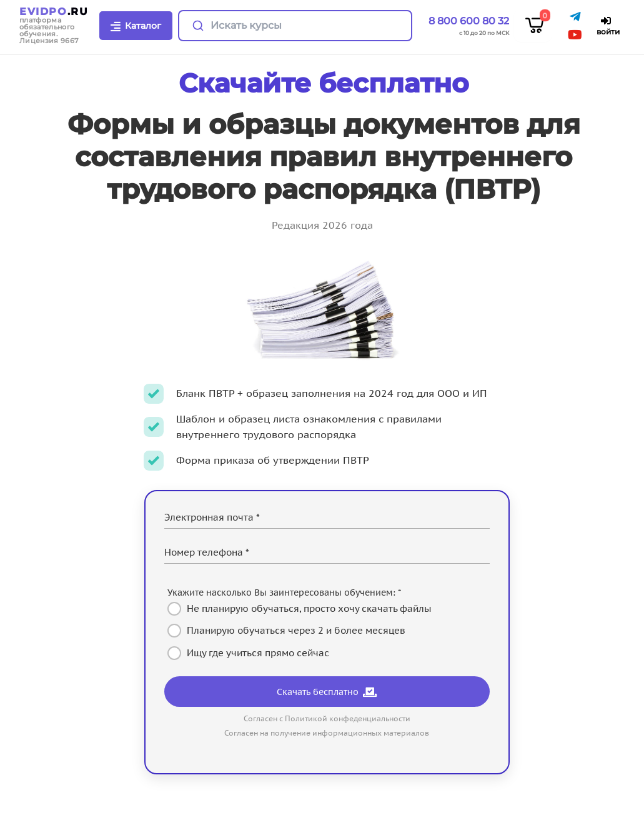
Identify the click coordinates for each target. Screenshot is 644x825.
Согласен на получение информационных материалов (327, 733)
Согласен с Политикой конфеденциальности (327, 718)
